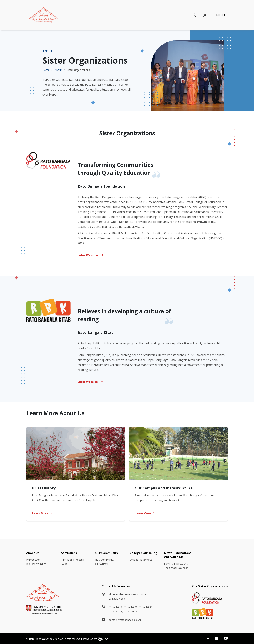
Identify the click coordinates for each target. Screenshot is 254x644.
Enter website (91, 255)
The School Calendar (176, 568)
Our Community (107, 553)
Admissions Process (72, 560)
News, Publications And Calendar (178, 555)
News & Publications (176, 564)
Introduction (33, 560)
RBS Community (105, 560)
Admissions (69, 553)
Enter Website (91, 382)
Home (46, 70)
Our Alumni (102, 564)
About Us (33, 553)
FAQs (64, 564)
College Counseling (143, 553)
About (58, 70)
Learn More (42, 513)
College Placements (141, 560)
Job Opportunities (36, 564)
